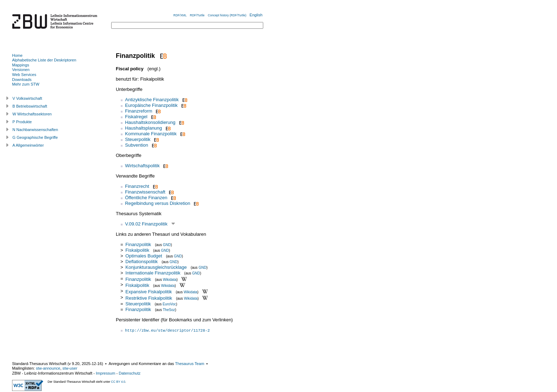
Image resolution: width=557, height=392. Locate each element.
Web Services (24, 75)
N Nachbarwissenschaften (35, 130)
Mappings (21, 65)
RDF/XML (180, 15)
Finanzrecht (137, 186)
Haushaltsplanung (144, 128)
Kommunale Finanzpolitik (151, 134)
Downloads (22, 80)
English (256, 15)
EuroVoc (169, 304)
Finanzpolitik (138, 244)
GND (167, 245)
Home (17, 55)
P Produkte (22, 122)
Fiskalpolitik (137, 250)
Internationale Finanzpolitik (153, 273)
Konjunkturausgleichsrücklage (156, 267)
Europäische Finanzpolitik (151, 105)
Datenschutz (129, 373)
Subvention (137, 145)
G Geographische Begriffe (35, 137)
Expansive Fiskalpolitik (149, 292)
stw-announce (48, 368)
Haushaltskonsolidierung (150, 122)
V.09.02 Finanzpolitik (146, 224)
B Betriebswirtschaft (30, 106)
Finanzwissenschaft (145, 192)
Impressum (106, 373)
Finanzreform (139, 111)
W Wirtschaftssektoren (32, 114)
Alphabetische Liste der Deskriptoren (44, 60)
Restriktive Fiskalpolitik (149, 298)
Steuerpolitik (138, 139)
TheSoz (169, 310)
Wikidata (169, 279)
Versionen (21, 70)
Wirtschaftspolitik (142, 166)
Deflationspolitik (142, 262)
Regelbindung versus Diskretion (158, 203)
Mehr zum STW (26, 84)
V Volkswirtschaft (27, 98)
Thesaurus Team (190, 364)
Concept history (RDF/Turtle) (227, 15)
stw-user (70, 368)
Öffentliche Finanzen (146, 198)
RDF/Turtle (197, 15)
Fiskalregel (136, 117)
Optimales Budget (144, 256)
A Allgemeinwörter (28, 145)
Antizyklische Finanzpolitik (152, 100)
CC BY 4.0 (118, 382)
